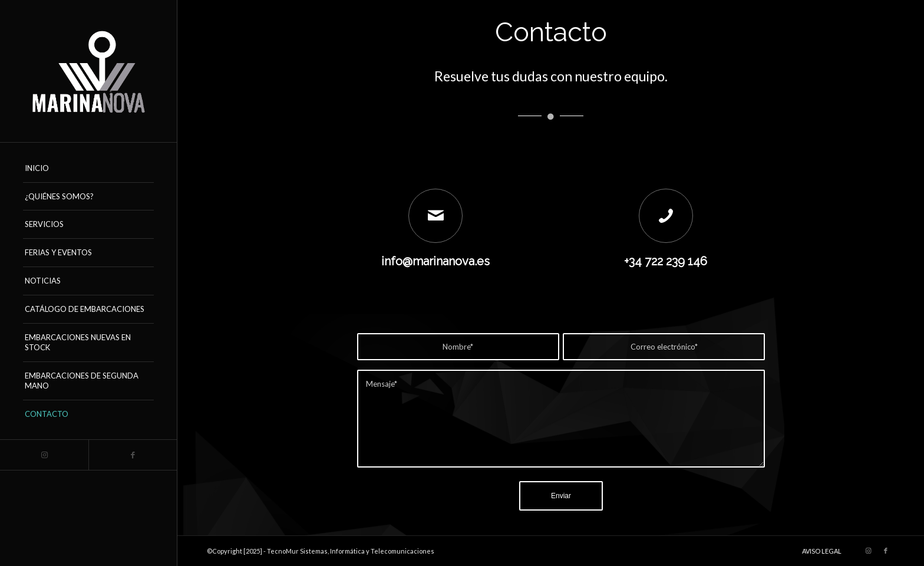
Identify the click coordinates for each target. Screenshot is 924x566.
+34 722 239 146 (666, 261)
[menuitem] (88, 169)
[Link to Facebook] (133, 455)
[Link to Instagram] (44, 455)
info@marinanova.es (435, 261)
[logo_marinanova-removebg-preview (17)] (88, 71)
